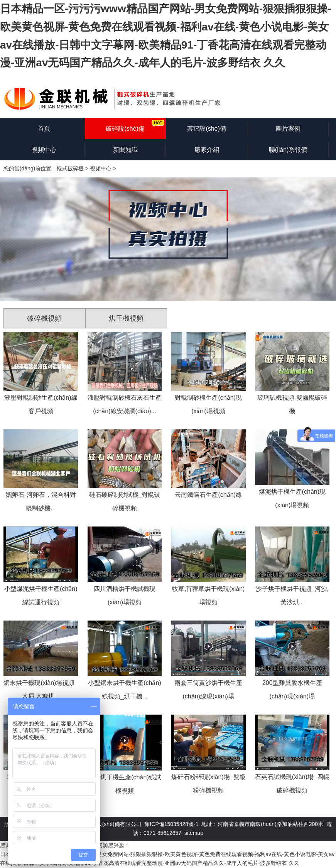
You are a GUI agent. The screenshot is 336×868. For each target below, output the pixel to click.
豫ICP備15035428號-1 (171, 824)
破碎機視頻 (44, 318)
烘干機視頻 (126, 318)
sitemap (194, 833)
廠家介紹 (207, 150)
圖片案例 (288, 129)
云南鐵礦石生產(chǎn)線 (208, 495)
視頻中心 (44, 150)
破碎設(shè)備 (125, 129)
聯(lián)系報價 (288, 150)
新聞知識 (125, 150)
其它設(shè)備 (206, 129)
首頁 (44, 129)
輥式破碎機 (70, 168)
